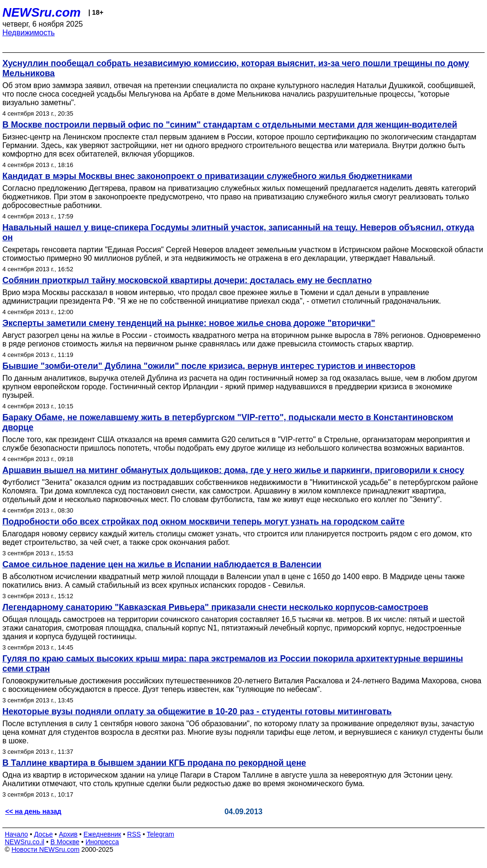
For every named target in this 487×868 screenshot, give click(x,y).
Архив (68, 834)
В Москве (65, 842)
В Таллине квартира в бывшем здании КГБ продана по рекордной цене (154, 763)
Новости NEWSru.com (45, 849)
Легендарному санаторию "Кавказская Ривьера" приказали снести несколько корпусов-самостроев (215, 607)
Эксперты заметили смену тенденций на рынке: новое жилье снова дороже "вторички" (189, 323)
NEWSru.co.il (24, 842)
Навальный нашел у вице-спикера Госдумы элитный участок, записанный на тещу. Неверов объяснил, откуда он (238, 232)
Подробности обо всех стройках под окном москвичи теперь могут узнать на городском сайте (204, 522)
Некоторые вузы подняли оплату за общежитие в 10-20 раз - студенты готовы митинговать (197, 711)
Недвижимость (29, 33)
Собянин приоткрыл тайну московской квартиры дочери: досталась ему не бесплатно (187, 280)
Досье (43, 834)
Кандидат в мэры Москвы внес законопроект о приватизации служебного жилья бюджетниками (207, 176)
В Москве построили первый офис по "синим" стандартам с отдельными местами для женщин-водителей (230, 125)
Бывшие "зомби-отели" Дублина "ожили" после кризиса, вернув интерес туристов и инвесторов (209, 366)
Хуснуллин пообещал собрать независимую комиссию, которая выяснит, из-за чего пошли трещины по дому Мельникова (236, 68)
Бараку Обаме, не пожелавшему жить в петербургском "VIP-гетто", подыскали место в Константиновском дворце (228, 422)
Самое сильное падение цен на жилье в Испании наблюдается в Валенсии (162, 564)
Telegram (161, 834)
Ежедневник (102, 834)
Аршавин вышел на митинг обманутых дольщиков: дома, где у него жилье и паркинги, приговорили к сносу (233, 470)
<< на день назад (33, 811)
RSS (134, 834)
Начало (16, 834)
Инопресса (102, 842)
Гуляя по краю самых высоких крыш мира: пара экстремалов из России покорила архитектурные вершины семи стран (233, 664)
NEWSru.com (42, 12)
